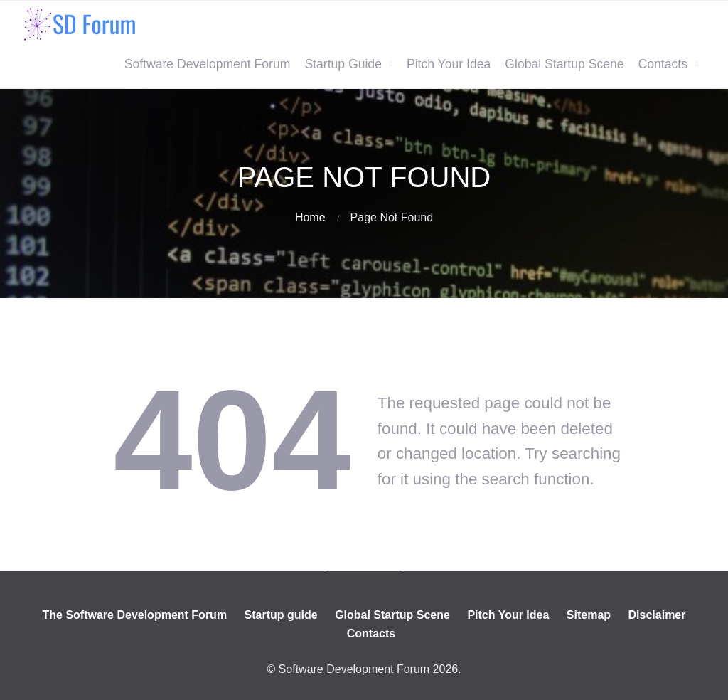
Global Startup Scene (564, 64)
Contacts (663, 64)
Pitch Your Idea (449, 64)
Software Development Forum (208, 64)
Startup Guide (343, 64)
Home (310, 217)
